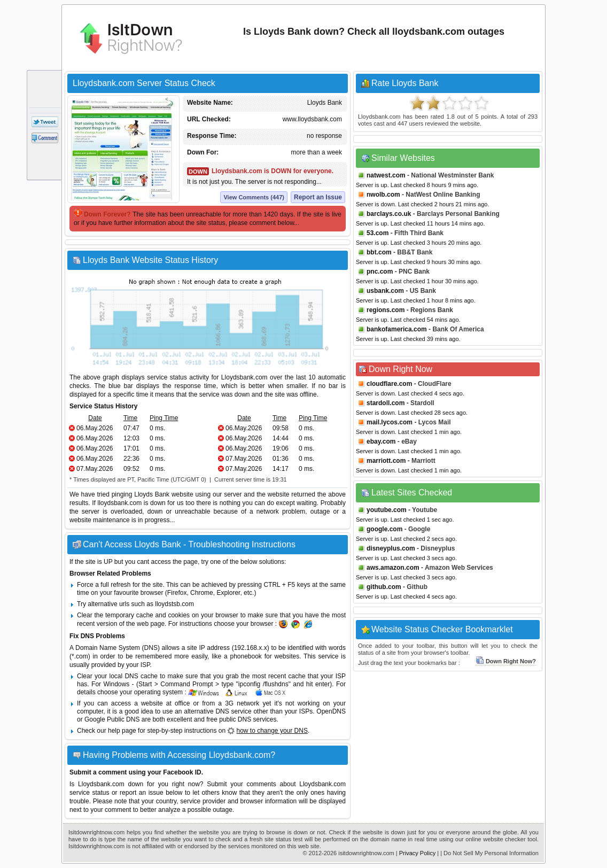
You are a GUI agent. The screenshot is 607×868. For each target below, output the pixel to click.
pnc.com (380, 272)
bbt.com (379, 252)
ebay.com (381, 441)
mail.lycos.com (390, 422)
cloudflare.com (389, 384)
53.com (378, 233)
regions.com (386, 310)
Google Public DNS (112, 719)
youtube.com (387, 510)
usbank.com (385, 291)
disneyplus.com (391, 548)
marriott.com (386, 461)
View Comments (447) (254, 197)
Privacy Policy (417, 853)
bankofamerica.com (397, 329)
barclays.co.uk (389, 214)
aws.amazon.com (393, 568)
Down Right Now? (506, 661)
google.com (384, 529)
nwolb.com (383, 195)
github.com (384, 587)
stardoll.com (386, 403)
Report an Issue (318, 197)
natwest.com (386, 175)
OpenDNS (331, 711)
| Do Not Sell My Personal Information (489, 853)
